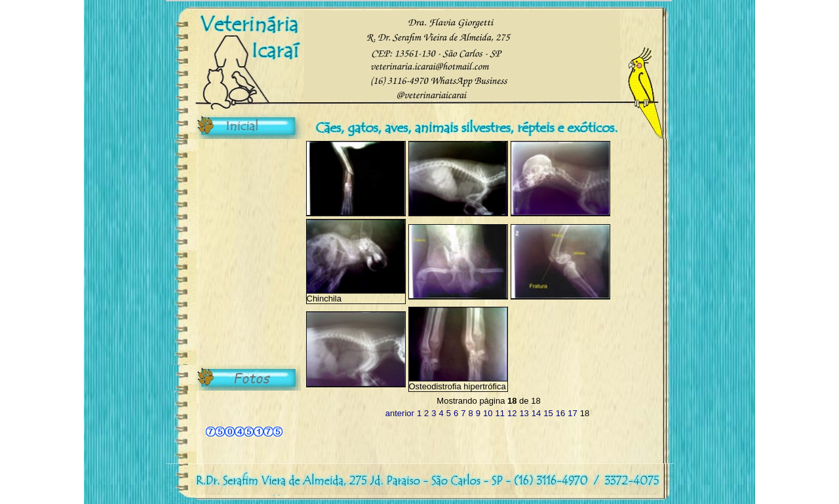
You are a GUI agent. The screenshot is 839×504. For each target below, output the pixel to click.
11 (499, 413)
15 (548, 413)
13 (524, 413)
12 (512, 413)
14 (536, 413)
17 (572, 413)
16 (560, 413)
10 (488, 413)
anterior (400, 413)
